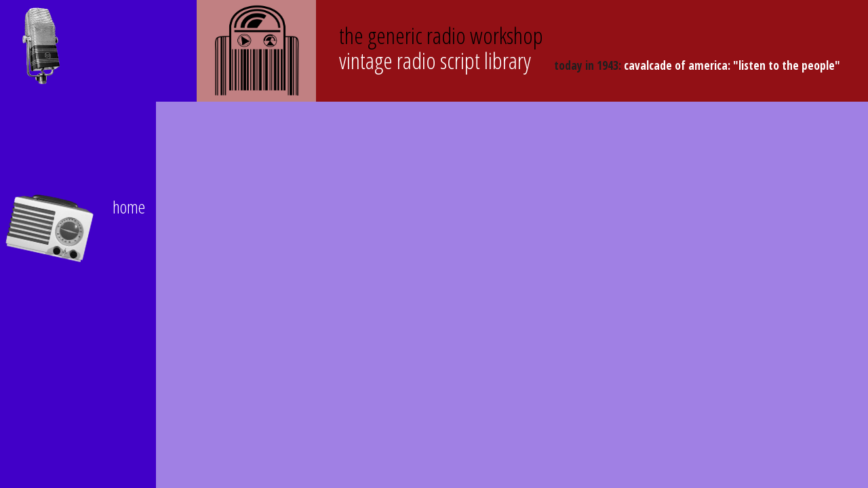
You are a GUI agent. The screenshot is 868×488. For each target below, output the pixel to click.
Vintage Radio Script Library (441, 48)
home (129, 207)
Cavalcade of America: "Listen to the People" (732, 65)
